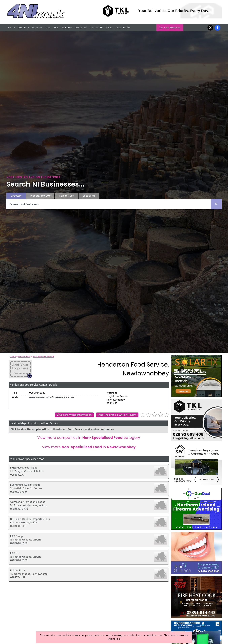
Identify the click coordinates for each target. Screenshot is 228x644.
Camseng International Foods (28, 502)
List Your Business (170, 28)
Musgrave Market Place (24, 468)
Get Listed (81, 28)
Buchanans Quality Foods (25, 485)
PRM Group (17, 536)
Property (37, 28)
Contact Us (96, 28)
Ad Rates (67, 28)
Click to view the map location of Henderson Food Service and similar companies (62, 429)
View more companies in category (89, 438)
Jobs (56, 28)
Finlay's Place (18, 570)
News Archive (123, 28)
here (172, 635)
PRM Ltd (15, 553)
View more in (89, 447)
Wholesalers (24, 357)
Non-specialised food (43, 357)
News (109, 28)
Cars (47, 28)
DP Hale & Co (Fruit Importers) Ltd (30, 519)
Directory (23, 28)
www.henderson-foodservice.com (52, 397)
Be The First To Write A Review (118, 415)
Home (11, 28)
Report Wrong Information (76, 415)
